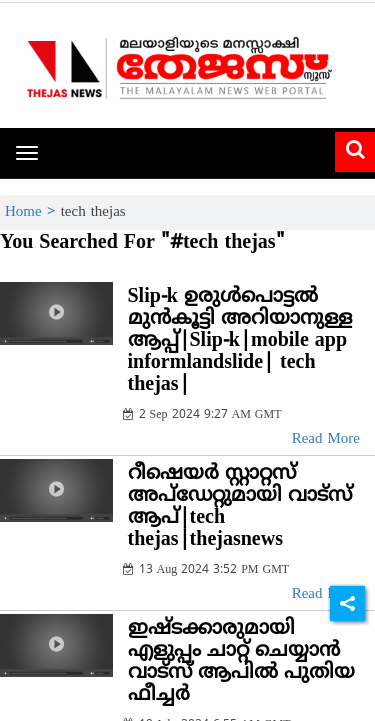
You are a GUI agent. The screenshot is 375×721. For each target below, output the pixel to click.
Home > (33, 212)
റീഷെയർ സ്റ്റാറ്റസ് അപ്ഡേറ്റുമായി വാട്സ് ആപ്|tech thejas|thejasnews (240, 507)
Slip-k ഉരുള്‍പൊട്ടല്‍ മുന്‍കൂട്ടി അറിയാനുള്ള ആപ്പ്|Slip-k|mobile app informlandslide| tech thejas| (240, 341)
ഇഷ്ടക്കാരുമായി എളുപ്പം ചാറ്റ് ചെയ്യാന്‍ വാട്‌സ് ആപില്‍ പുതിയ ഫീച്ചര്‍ (241, 662)
